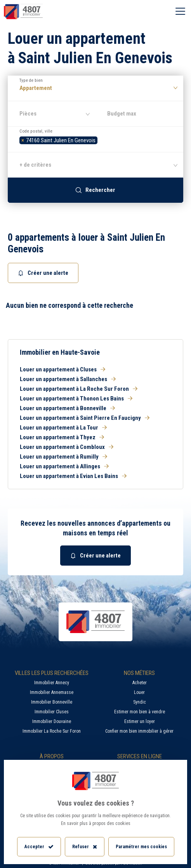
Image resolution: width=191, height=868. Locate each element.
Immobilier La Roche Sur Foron (52, 731)
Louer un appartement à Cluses (63, 369)
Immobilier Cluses (52, 712)
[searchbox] (102, 139)
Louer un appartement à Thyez (62, 437)
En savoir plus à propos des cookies (96, 823)
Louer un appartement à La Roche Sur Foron (79, 389)
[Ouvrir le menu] (180, 12)
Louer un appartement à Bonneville (67, 408)
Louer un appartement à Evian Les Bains (73, 476)
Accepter (39, 847)
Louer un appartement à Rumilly (63, 457)
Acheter (140, 683)
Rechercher (95, 190)
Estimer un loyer (140, 721)
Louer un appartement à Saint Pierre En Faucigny (85, 418)
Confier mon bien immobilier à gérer (139, 731)
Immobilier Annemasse (52, 692)
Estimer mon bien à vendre (140, 712)
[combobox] (95, 139)
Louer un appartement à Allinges (64, 466)
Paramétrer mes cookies (141, 847)
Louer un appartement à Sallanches (68, 379)
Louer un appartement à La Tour (63, 428)
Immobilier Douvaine (52, 721)
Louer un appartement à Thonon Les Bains (76, 399)
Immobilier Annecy (52, 683)
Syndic (140, 702)
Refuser (85, 847)
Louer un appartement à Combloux (67, 447)
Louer (139, 692)
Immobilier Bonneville (52, 702)
